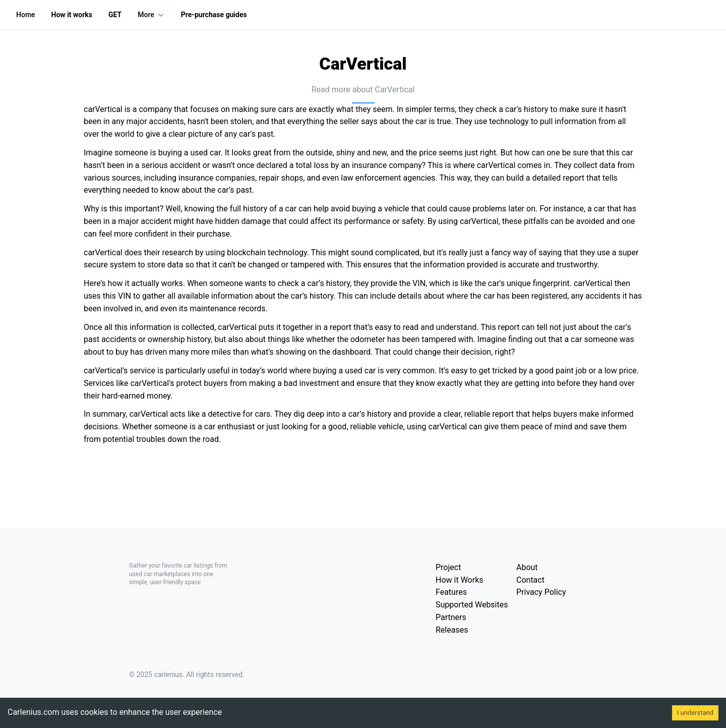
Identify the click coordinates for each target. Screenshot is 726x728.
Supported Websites (472, 605)
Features (451, 592)
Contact (530, 580)
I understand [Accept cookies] (695, 713)
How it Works (460, 580)
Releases (452, 630)
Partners (451, 617)
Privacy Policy (541, 592)
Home (26, 15)
